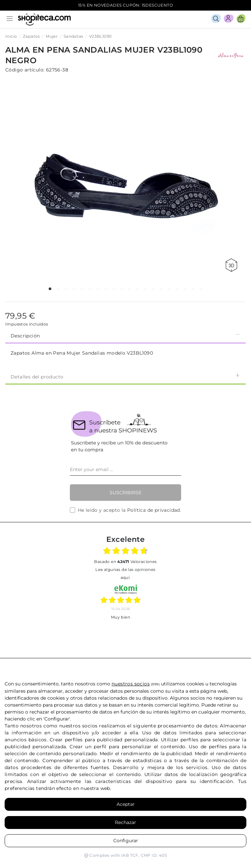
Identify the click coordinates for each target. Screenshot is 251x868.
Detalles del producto (125, 376)
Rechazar (125, 822)
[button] (50, 289)
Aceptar (126, 804)
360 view (231, 265)
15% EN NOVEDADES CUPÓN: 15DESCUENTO (125, 5)
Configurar (126, 841)
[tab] (125, 335)
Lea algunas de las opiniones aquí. (125, 573)
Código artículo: (25, 70)
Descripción (125, 335)
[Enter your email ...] (126, 470)
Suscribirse (125, 493)
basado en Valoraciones (125, 562)
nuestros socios (131, 684)
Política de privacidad (154, 510)
